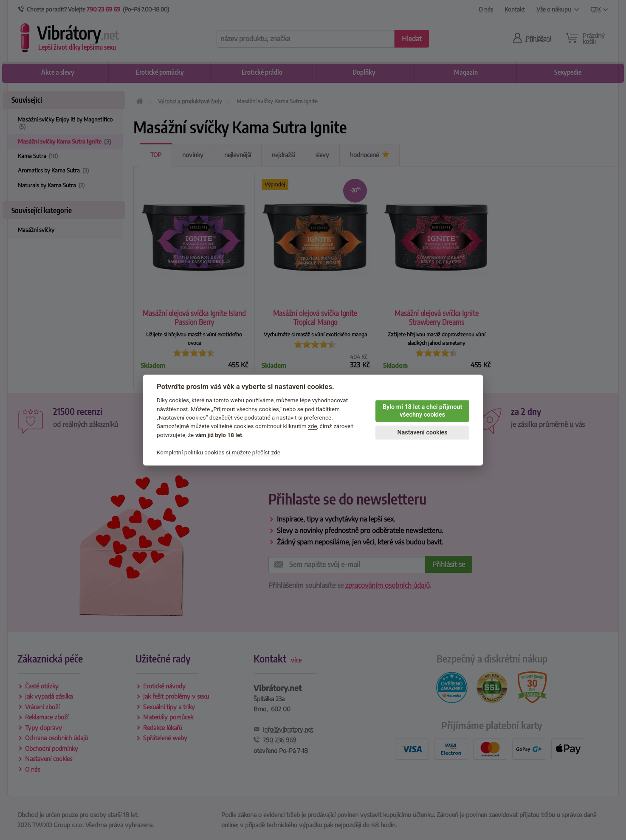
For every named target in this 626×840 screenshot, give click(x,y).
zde (313, 426)
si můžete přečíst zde (253, 452)
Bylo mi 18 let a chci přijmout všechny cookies (422, 411)
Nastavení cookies (422, 433)
